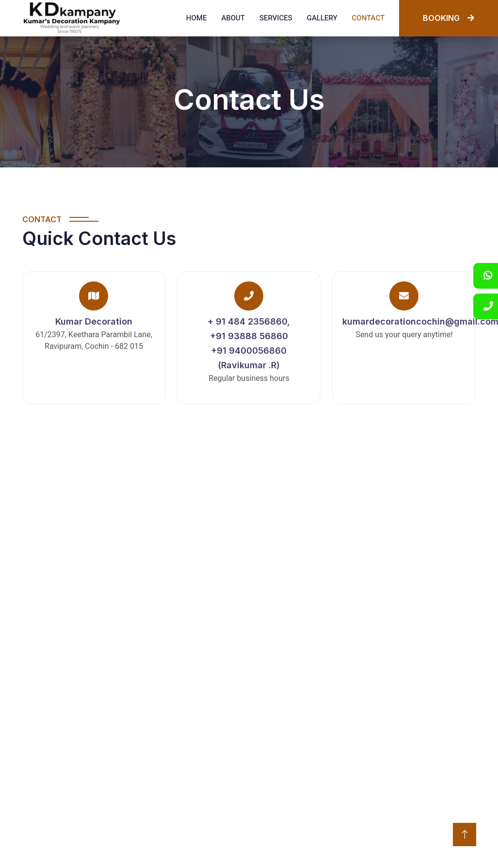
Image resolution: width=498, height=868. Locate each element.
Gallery (322, 18)
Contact (368, 18)
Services (276, 18)
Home (197, 18)
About (233, 18)
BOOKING (449, 18)
